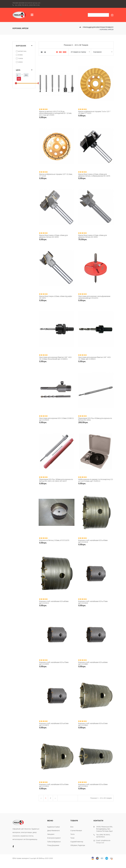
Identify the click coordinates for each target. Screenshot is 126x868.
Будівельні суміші (53, 833)
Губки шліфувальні (54, 847)
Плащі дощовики (53, 851)
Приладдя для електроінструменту (98, 27)
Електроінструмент (54, 844)
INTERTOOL (22, 51)
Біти (72, 833)
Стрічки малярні (76, 836)
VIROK (20, 62)
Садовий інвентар (77, 847)
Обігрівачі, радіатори (78, 851)
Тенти (72, 840)
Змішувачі (51, 840)
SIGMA (20, 55)
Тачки (72, 844)
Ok (19, 79)
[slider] (16, 83)
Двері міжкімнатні (53, 836)
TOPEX (21, 58)
